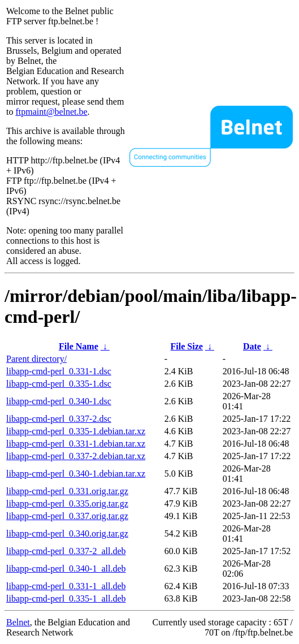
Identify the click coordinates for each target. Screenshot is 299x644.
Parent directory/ (36, 359)
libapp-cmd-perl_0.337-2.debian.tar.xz (76, 456)
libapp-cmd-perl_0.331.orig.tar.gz (67, 491)
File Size (187, 346)
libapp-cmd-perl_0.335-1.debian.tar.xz (76, 431)
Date (252, 346)
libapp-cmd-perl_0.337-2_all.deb (66, 551)
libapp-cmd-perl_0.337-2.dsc (59, 419)
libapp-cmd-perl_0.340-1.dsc (59, 401)
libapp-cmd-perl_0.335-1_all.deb (66, 598)
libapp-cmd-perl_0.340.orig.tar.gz (67, 533)
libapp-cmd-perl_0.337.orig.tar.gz (67, 516)
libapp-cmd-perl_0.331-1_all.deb (66, 586)
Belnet (18, 622)
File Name (79, 346)
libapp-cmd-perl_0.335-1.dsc (59, 384)
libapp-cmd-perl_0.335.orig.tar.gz (67, 503)
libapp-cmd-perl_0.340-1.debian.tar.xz (76, 474)
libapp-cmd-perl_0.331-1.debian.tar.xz (76, 444)
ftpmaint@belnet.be (51, 112)
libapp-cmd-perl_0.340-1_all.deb (66, 569)
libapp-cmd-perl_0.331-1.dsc (59, 371)
